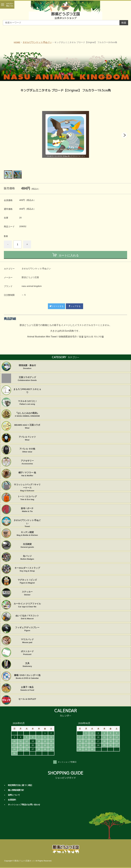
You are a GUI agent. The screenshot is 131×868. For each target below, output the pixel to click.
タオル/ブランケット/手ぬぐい (37, 42)
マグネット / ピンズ (27, 581)
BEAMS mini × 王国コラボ (27, 427)
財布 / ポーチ (27, 510)
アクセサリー (27, 462)
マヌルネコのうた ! (27, 403)
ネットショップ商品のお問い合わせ (24, 805)
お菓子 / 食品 (27, 689)
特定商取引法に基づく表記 (20, 785)
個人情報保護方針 (16, 790)
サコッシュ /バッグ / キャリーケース (27, 486)
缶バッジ (27, 558)
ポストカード (27, 653)
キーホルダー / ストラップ (27, 570)
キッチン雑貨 (27, 534)
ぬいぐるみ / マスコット (27, 617)
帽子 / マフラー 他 (27, 474)
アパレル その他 (27, 450)
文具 (27, 665)
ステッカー (27, 593)
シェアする (74, 306)
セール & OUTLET (27, 699)
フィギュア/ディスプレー (27, 629)
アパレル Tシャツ (27, 438)
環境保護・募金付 (27, 367)
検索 (124, 23)
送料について (14, 795)
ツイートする (57, 306)
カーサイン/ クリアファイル (27, 605)
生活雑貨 (27, 546)
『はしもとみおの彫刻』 (27, 415)
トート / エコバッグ (27, 498)
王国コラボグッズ (27, 379)
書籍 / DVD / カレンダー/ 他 (27, 677)
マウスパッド (27, 641)
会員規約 (12, 800)
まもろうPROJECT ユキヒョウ (27, 391)
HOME (17, 42)
